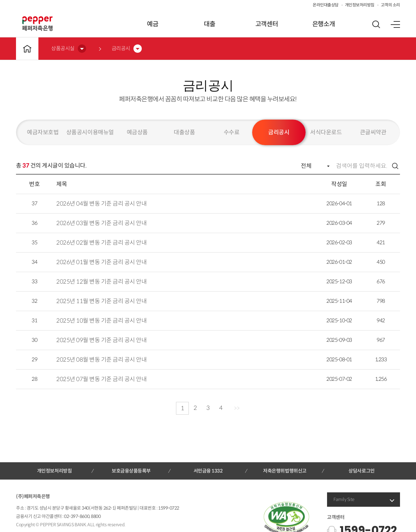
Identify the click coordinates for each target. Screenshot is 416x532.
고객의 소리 (390, 5)
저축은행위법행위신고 (285, 471)
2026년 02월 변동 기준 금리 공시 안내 (101, 243)
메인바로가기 (27, 49)
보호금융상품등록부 (131, 471)
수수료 (232, 132)
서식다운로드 (326, 132)
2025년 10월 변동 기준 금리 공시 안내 (101, 321)
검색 (395, 166)
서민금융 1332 (208, 471)
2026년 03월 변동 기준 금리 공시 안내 (101, 223)
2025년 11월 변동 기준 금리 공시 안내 (101, 301)
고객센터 (267, 24)
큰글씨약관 (373, 132)
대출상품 (184, 132)
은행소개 (324, 24)
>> (237, 408)
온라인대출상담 (326, 5)
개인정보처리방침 (360, 5)
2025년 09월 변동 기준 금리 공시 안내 (101, 340)
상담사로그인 (361, 471)
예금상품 (137, 132)
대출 (209, 24)
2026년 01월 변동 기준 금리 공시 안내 (101, 262)
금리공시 (279, 132)
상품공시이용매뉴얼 (90, 132)
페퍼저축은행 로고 (37, 24)
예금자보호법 (43, 132)
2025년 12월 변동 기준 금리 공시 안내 (101, 282)
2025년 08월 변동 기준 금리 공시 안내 (101, 360)
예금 (152, 24)
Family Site (344, 499)
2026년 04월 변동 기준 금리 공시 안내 (101, 204)
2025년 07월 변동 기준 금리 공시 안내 (101, 379)
